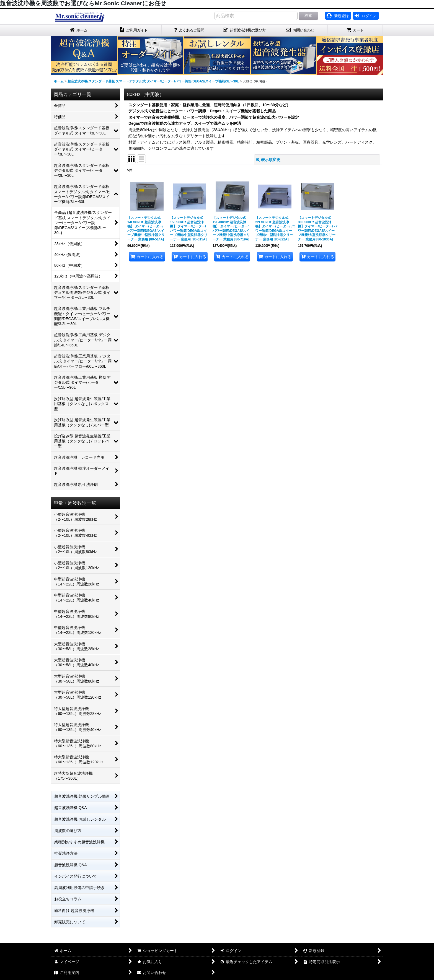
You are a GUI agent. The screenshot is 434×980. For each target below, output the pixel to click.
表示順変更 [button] (268, 160)
